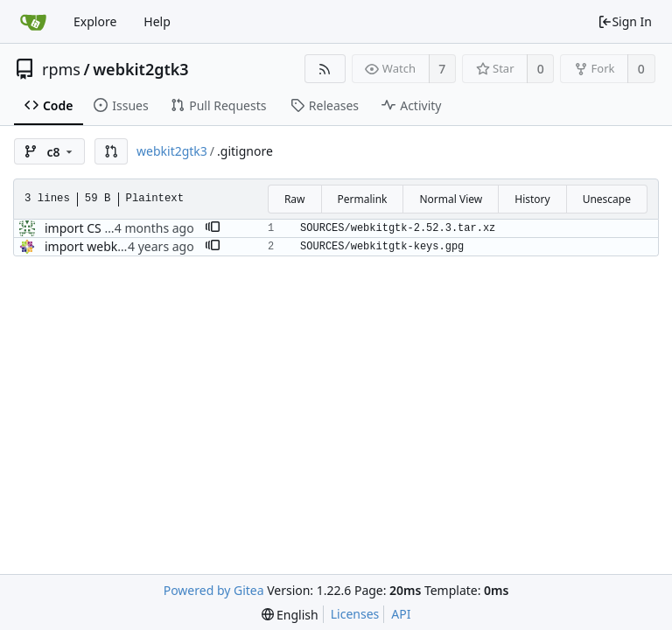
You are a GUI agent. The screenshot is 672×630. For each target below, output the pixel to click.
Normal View (451, 199)
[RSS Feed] (325, 69)
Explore (95, 21)
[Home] (33, 22)
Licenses (355, 614)
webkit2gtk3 (140, 69)
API (401, 614)
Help (157, 21)
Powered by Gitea (214, 590)
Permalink (363, 199)
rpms (61, 69)
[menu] (290, 615)
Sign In (625, 21)
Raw (295, 199)
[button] (111, 151)
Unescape (607, 199)
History (532, 199)
